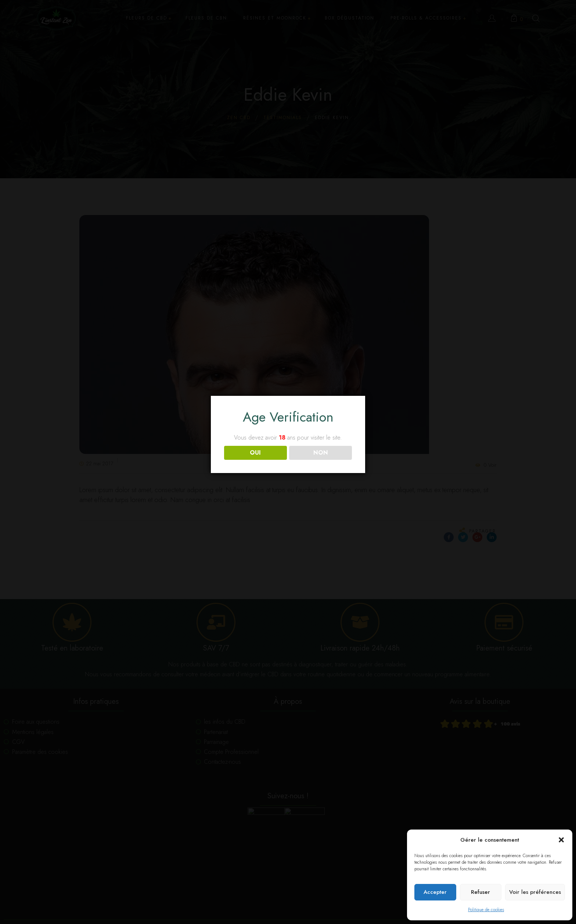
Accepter (435, 892)
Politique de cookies (486, 910)
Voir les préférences (535, 892)
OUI (255, 453)
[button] (561, 840)
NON (321, 453)
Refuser (480, 892)
